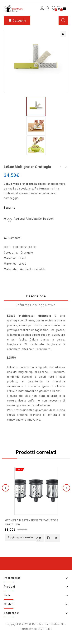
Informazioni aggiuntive (36, 305)
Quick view (56, 538)
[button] (63, 34)
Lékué (23, 258)
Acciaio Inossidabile (33, 269)
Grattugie (27, 253)
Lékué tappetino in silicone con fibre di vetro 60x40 (66, 167)
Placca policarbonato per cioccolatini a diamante (61, 167)
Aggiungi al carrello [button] (20, 537)
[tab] (36, 296)
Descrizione (36, 296)
